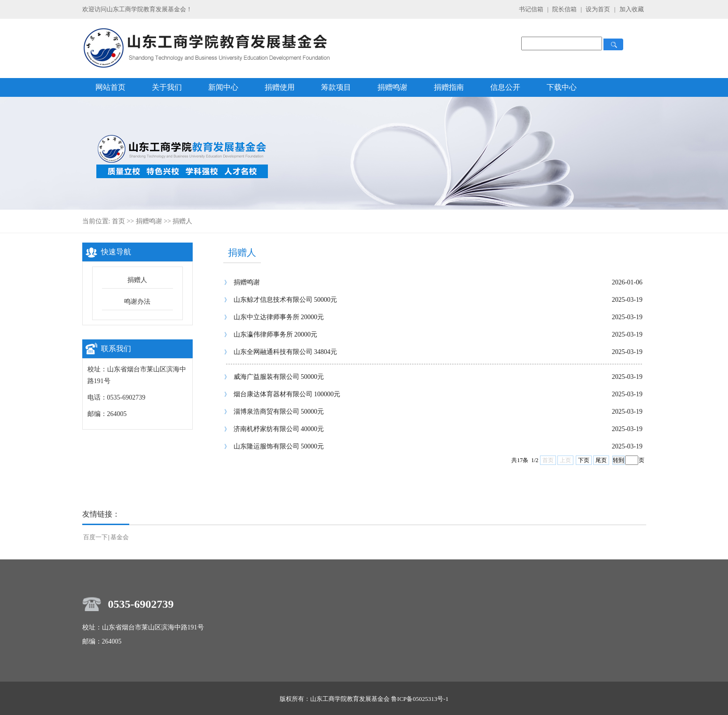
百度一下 (95, 537)
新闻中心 (223, 87)
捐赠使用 (280, 87)
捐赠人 (182, 221)
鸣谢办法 (137, 302)
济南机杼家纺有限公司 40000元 (279, 429)
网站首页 (110, 87)
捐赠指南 (449, 87)
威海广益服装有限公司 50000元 (279, 377)
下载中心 (562, 87)
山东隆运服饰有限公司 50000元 (279, 446)
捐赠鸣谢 (392, 87)
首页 (118, 221)
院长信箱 (565, 9)
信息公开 (505, 87)
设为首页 (599, 9)
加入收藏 (632, 9)
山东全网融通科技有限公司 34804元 (286, 352)
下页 (584, 460)
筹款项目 (336, 87)
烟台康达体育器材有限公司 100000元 (287, 394)
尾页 (601, 460)
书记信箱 (531, 9)
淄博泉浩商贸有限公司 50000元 (279, 412)
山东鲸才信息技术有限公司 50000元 (286, 300)
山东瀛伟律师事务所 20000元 (276, 334)
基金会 (120, 537)
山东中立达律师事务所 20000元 (279, 317)
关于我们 (167, 87)
